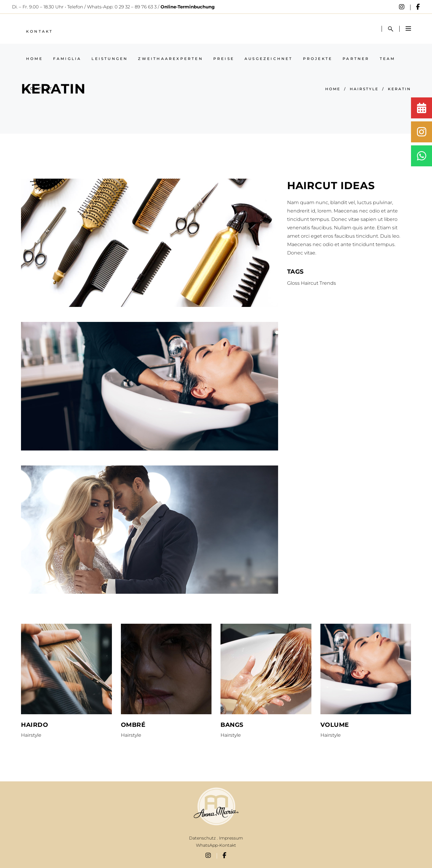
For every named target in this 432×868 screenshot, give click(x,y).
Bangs (232, 725)
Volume (335, 725)
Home (333, 89)
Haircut (310, 283)
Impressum (231, 838)
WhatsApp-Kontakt (216, 845)
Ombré (133, 725)
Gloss (293, 283)
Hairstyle (364, 89)
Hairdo (34, 725)
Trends (328, 283)
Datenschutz (202, 838)
